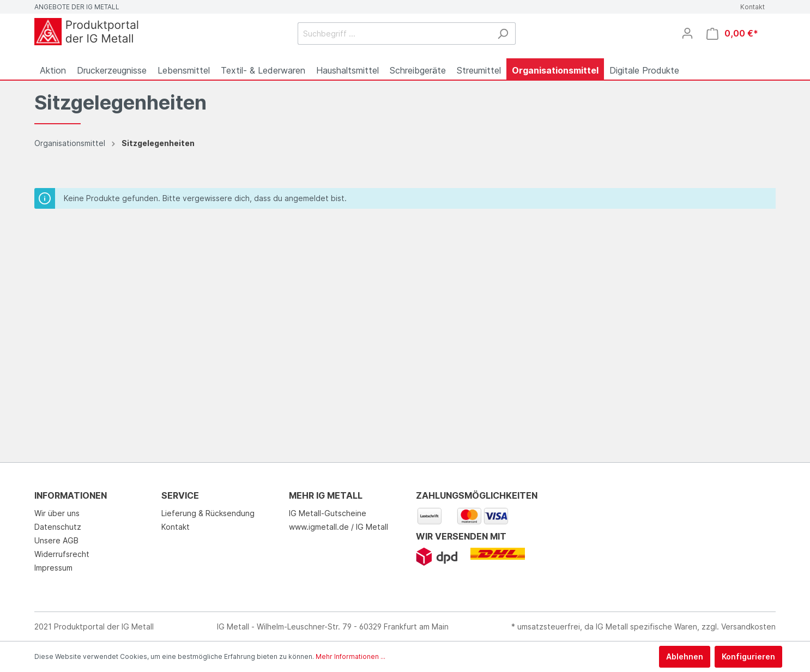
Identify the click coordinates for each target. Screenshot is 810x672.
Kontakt (752, 7)
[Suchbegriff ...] (394, 34)
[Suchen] (503, 34)
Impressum (53, 568)
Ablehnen (685, 656)
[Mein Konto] (687, 33)
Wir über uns (57, 513)
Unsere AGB (56, 540)
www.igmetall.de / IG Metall (338, 527)
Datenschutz (58, 527)
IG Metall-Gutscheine (328, 513)
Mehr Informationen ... (350, 656)
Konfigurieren (748, 656)
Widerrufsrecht (62, 554)
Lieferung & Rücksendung (208, 513)
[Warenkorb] (732, 34)
